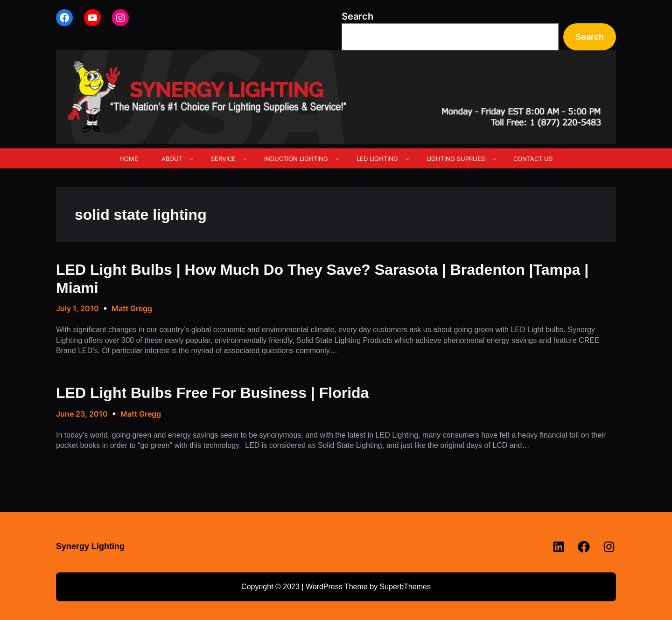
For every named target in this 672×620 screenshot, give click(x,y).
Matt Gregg (132, 308)
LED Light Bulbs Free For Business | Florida (212, 393)
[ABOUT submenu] (192, 159)
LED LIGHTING (377, 159)
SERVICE (223, 159)
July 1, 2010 (77, 308)
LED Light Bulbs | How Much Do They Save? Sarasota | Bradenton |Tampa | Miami (322, 279)
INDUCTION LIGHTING (296, 159)
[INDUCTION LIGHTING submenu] (337, 159)
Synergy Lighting (90, 546)
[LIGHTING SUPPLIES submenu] (494, 159)
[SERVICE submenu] (245, 159)
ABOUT (172, 159)
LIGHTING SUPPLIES (456, 159)
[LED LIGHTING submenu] (407, 159)
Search (357, 16)
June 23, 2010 (82, 414)
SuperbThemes (405, 587)
